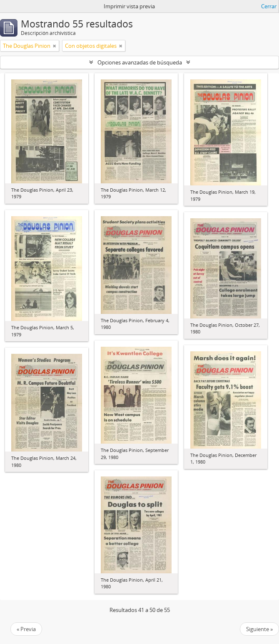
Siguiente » (259, 629)
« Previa (26, 629)
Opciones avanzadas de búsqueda (140, 62)
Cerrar (269, 6)
